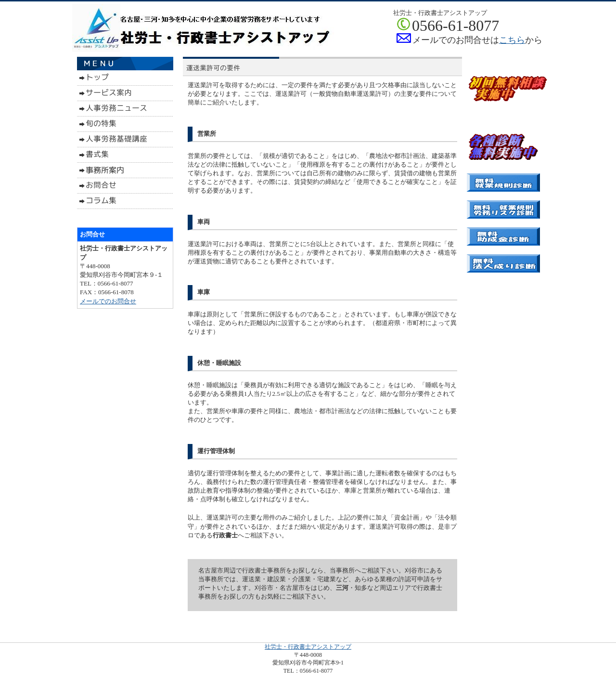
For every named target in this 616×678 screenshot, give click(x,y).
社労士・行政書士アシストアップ (308, 647)
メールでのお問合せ (108, 301)
